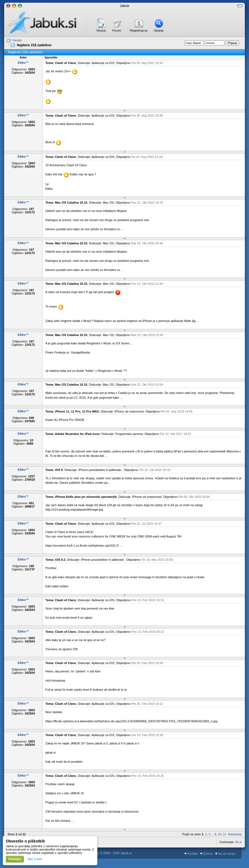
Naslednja (235, 834)
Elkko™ (23, 63)
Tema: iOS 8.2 (55, 560)
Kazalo (17, 40)
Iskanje (159, 30)
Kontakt (191, 854)
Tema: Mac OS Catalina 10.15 (66, 203)
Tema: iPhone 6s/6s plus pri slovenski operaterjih (81, 497)
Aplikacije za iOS (103, 63)
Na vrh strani (225, 854)
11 (225, 834)
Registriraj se (139, 30)
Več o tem (35, 859)
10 (219, 834)
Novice (101, 30)
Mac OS (108, 203)
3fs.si (238, 842)
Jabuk (125, 6)
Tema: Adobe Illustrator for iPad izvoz (72, 434)
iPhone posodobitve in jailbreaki (100, 470)
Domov (207, 854)
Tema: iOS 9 (54, 470)
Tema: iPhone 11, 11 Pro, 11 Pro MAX (72, 411)
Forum (117, 30)
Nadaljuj (15, 859)
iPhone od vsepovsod (129, 411)
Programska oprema (129, 434)
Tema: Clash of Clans (61, 63)
